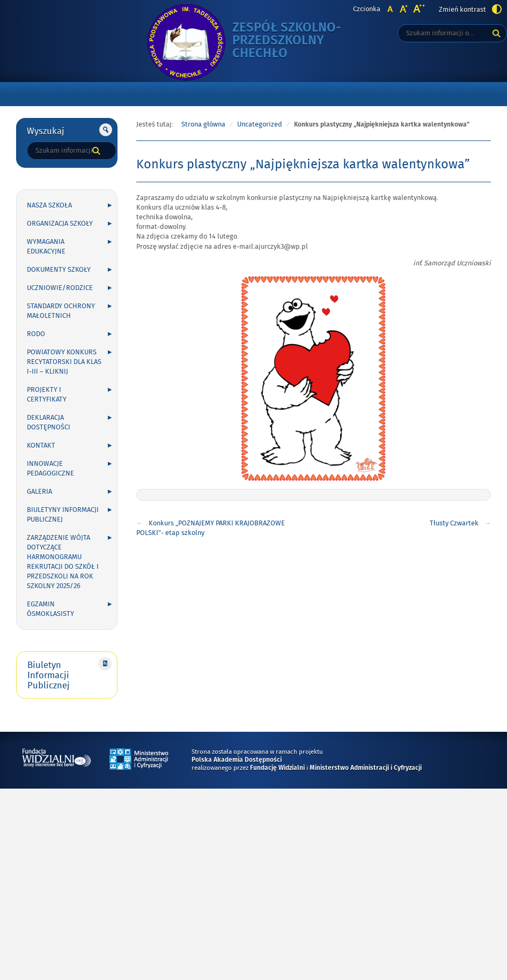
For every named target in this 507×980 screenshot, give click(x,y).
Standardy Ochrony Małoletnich (61, 311)
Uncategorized (260, 124)
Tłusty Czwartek (454, 523)
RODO (36, 334)
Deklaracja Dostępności (49, 422)
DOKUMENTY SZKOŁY (59, 270)
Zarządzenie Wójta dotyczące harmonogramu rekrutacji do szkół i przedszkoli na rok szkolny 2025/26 (63, 562)
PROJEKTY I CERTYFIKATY (47, 395)
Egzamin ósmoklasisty (50, 609)
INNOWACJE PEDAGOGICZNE (50, 469)
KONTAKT (41, 446)
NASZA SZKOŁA (49, 205)
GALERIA (39, 492)
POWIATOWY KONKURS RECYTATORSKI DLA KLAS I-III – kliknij (64, 362)
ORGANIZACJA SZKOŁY (60, 224)
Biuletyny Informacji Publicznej (63, 515)
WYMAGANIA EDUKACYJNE (46, 247)
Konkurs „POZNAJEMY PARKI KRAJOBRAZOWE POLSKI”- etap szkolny (211, 528)
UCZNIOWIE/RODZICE (60, 288)
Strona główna (203, 124)
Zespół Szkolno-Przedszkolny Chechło (297, 41)
